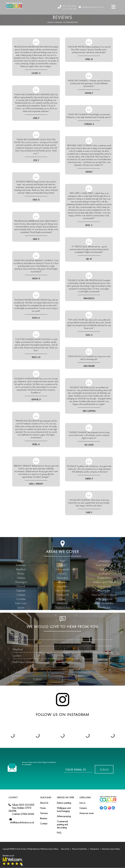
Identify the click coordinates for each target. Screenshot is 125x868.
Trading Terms (94, 849)
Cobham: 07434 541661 (23, 814)
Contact (44, 823)
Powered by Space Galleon (111, 849)
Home (43, 808)
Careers (83, 808)
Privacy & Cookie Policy (80, 849)
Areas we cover (87, 813)
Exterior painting (64, 803)
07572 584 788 (69, 9)
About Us (44, 803)
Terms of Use (65, 849)
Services (44, 813)
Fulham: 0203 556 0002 (23, 805)
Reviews (44, 818)
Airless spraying (64, 816)
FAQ (59, 833)
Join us (82, 803)
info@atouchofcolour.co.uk (91, 7)
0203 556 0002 (69, 6)
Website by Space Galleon (49, 849)
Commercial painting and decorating (62, 824)
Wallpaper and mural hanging (64, 810)
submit (37, 679)
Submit (104, 769)
